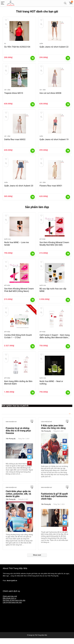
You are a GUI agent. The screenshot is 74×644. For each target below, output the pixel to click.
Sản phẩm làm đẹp (37, 210)
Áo (5, 44)
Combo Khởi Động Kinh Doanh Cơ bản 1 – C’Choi (18, 341)
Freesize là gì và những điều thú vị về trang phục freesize (18, 436)
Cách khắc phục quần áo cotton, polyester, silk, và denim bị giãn (18, 500)
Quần (41, 44)
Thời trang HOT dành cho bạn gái (37, 12)
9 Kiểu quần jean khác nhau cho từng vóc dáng (53, 433)
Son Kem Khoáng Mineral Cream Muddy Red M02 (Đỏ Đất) (54, 247)
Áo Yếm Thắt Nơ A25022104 (17, 47)
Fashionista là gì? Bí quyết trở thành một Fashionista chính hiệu (54, 502)
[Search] (65, 3)
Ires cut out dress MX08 (50, 95)
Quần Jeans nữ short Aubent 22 (54, 47)
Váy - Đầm (7, 91)
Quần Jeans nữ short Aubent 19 (54, 142)
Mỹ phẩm (42, 243)
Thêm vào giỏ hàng (33, 59)
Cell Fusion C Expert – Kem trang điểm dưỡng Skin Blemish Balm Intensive (55, 343)
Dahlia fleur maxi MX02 (15, 142)
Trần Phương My (11, 445)
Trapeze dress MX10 (14, 95)
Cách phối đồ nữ (46, 428)
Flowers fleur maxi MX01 (51, 189)
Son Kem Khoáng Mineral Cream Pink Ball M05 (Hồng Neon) (19, 294)
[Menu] (3, 3)
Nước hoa (7, 243)
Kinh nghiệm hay (11, 428)
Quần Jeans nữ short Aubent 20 (19, 189)
